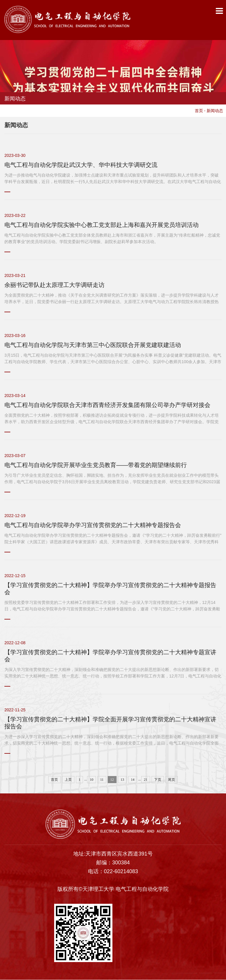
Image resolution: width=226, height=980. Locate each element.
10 (92, 780)
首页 (199, 111)
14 (133, 780)
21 (146, 780)
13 (122, 780)
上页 (68, 780)
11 (102, 780)
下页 (158, 780)
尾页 (172, 780)
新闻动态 (215, 111)
